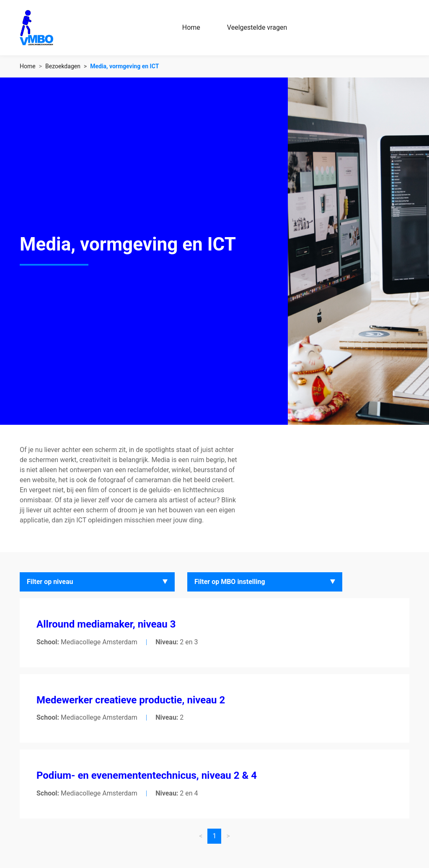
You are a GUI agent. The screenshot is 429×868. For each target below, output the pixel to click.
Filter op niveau (50, 582)
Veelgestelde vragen (257, 27)
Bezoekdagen (63, 66)
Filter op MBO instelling (230, 582)
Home (191, 27)
